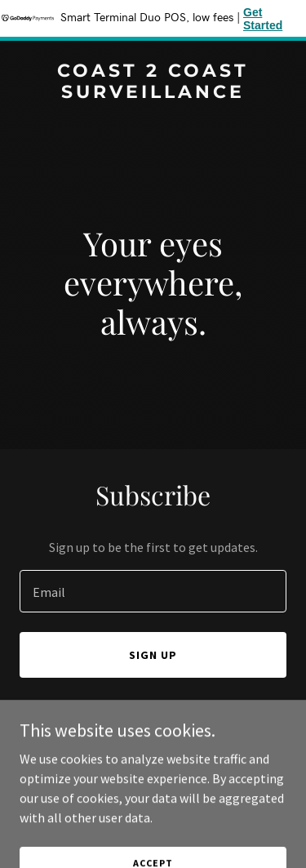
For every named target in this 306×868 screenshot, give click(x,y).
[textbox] (153, 591)
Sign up (153, 655)
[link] (153, 93)
